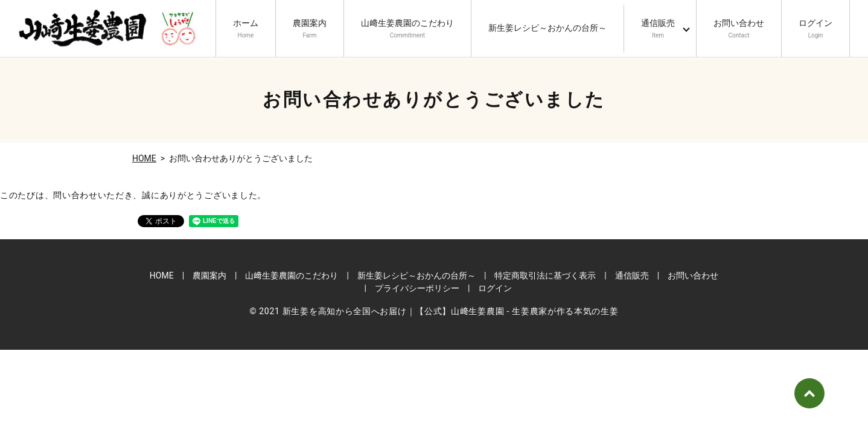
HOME (144, 158)
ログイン (815, 29)
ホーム (246, 29)
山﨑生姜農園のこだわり (407, 29)
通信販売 (658, 29)
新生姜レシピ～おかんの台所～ (547, 29)
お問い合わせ (739, 29)
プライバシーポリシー (417, 288)
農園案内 (310, 29)
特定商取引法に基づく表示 (545, 275)
